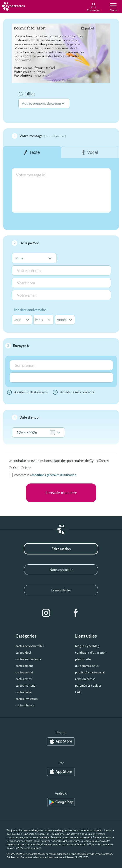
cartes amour (24, 666)
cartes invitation (27, 699)
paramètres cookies (88, 686)
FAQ (78, 692)
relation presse (85, 679)
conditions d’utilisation (91, 653)
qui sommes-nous (87, 666)
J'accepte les (45, 475)
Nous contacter (61, 570)
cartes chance (25, 705)
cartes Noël (23, 653)
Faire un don (61, 549)
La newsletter (61, 590)
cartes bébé (23, 692)
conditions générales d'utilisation (54, 475)
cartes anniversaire (28, 659)
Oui (16, 468)
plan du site (83, 659)
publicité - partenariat (90, 672)
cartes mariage (25, 686)
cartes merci (24, 679)
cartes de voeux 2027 (30, 646)
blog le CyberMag (87, 646)
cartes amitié (24, 672)
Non (28, 468)
